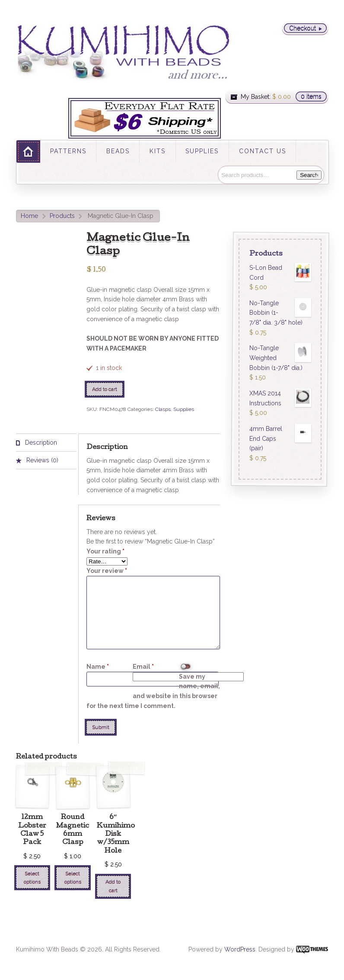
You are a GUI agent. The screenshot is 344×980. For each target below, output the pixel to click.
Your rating (105, 551)
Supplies (184, 409)
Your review (107, 571)
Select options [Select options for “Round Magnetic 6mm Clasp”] (73, 877)
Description (40, 443)
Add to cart (105, 389)
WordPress (240, 949)
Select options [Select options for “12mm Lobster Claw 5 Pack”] (32, 877)
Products (62, 216)
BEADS (118, 151)
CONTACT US (263, 151)
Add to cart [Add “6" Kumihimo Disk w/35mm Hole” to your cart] (113, 886)
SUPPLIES (202, 151)
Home (29, 216)
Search (309, 175)
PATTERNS (68, 151)
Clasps (163, 409)
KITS (158, 151)
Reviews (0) (41, 460)
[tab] (46, 443)
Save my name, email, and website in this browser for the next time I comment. (153, 691)
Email (143, 667)
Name (98, 667)
